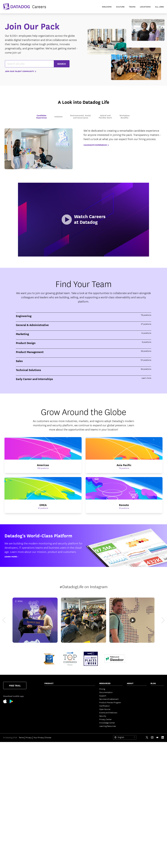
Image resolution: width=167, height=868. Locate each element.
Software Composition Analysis (54, 790)
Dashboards (77, 777)
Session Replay (51, 832)
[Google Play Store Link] (11, 702)
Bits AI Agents (78, 719)
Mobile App (77, 783)
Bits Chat (76, 736)
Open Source (105, 709)
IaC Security (49, 807)
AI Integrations (78, 760)
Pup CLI (75, 743)
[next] (160, 620)
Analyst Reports (134, 712)
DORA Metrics (78, 831)
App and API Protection (54, 786)
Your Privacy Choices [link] (42, 863)
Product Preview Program (110, 702)
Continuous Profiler (53, 741)
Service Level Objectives (82, 706)
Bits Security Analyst (80, 729)
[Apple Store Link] (6, 702)
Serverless (49, 699)
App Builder (77, 766)
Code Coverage (78, 699)
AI (151, 696)
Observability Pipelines (54, 757)
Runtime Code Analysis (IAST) (54, 802)
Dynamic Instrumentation (55, 744)
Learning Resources (108, 726)
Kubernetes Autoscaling (54, 709)
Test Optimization (79, 692)
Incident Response (80, 709)
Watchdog (76, 753)
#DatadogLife (71, 586)
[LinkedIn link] (163, 863)
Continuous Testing (53, 842)
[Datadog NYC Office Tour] (132, 620)
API (73, 810)
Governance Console (81, 790)
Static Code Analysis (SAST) (56, 798)
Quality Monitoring (52, 734)
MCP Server (77, 739)
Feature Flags (77, 696)
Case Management (80, 716)
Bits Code (76, 723)
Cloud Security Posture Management (54, 765)
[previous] (7, 620)
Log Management (52, 747)
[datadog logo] (25, 7)
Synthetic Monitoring (53, 835)
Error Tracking (50, 845)
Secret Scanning (79, 834)
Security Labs (156, 699)
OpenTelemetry (78, 797)
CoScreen (76, 770)
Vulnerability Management (56, 779)
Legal (129, 706)
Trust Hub (131, 723)
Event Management (80, 712)
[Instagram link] (152, 863)
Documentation (106, 692)
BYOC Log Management (54, 849)
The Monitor (156, 689)
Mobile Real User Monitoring (51, 820)
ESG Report (132, 716)
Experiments (50, 828)
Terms (21, 863)
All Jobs (159, 7)
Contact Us (132, 689)
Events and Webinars (108, 712)
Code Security (50, 795)
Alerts (74, 800)
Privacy (29, 863)
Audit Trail (49, 754)
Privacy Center (105, 719)
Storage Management (81, 824)
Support (103, 696)
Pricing (102, 689)
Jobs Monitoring (51, 730)
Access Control (78, 793)
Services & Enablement (109, 699)
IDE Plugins (77, 807)
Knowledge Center (107, 723)
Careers (130, 702)
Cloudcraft (49, 706)
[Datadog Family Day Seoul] (35, 620)
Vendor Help (132, 719)
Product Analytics (52, 825)
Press (129, 696)
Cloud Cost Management (55, 702)
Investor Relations (134, 709)
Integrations (77, 804)
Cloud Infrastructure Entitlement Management (55, 774)
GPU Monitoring (79, 827)
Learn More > (11, 557)
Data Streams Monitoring (55, 727)
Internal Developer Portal (55, 852)
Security (103, 716)
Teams (74, 773)
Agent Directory (78, 746)
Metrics (75, 750)
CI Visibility (76, 689)
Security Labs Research (81, 817)
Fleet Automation (79, 787)
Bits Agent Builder (79, 733)
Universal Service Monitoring (52, 723)
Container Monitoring (53, 696)
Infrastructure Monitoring (55, 689)
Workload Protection (53, 770)
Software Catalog (52, 718)
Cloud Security (51, 761)
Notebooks (76, 780)
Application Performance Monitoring (55, 714)
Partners (130, 692)
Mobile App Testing (52, 838)
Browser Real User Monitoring (52, 815)
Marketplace (77, 814)
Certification (104, 706)
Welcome (107, 7)
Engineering (156, 692)
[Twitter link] (147, 863)
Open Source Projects (81, 820)
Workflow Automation (81, 763)
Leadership (131, 699)
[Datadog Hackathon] (83, 620)
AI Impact (76, 702)
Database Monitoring (53, 737)
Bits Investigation (79, 726)
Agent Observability (80, 756)
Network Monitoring (53, 692)
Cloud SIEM (49, 810)
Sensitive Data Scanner (54, 751)
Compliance (50, 782)
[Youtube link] (157, 863)
